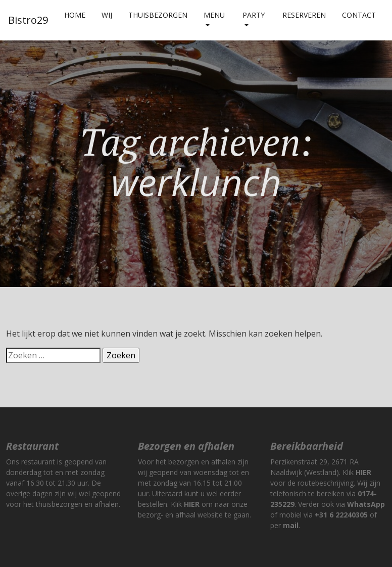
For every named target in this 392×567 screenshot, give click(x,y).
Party (254, 15)
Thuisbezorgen (158, 15)
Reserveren (304, 15)
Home (75, 15)
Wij (107, 15)
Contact (359, 15)
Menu (214, 15)
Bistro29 (28, 20)
